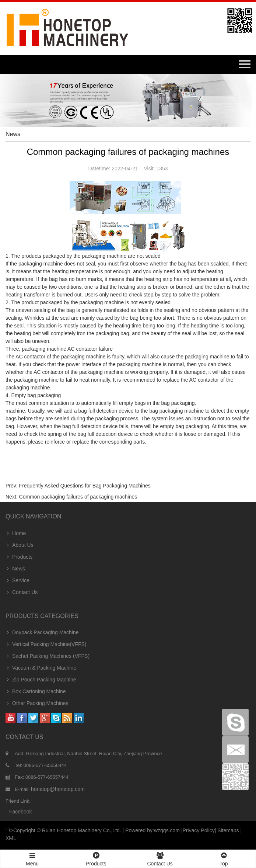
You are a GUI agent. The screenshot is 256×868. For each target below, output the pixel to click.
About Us (20, 545)
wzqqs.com (167, 830)
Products (19, 557)
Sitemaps (228, 830)
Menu (32, 856)
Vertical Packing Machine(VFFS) (46, 644)
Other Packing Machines (37, 703)
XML (11, 838)
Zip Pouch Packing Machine (41, 680)
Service (17, 580)
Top (224, 858)
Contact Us (22, 592)
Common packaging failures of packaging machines (78, 497)
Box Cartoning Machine (36, 691)
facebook (20, 812)
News (15, 569)
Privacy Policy (199, 830)
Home (16, 533)
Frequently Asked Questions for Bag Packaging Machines (85, 486)
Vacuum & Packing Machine (41, 668)
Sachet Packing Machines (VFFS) (48, 656)
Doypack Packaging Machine (42, 632)
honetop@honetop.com (58, 789)
